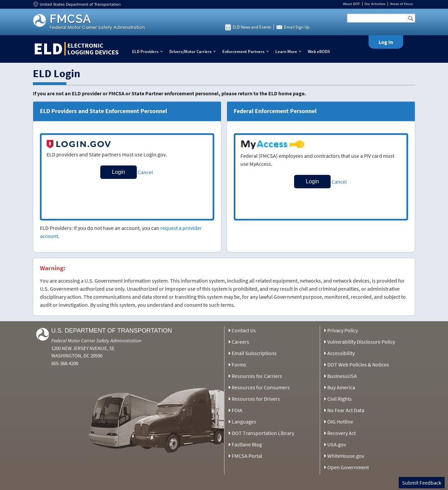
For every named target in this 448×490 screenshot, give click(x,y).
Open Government (348, 467)
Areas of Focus (401, 4)
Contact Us (244, 330)
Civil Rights (340, 399)
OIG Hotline (340, 422)
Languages (244, 422)
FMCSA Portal (247, 456)
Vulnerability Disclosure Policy (361, 342)
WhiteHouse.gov (346, 456)
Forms (239, 364)
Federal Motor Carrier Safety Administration (96, 340)
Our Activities (375, 4)
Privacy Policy (343, 330)
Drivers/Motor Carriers (194, 52)
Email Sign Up (297, 27)
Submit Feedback (422, 483)
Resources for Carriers (257, 376)
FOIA (237, 410)
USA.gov (337, 444)
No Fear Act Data (346, 410)
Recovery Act (342, 433)
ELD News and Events (252, 27)
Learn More (290, 52)
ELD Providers (149, 52)
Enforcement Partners (247, 52)
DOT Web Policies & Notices (358, 364)
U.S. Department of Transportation (112, 331)
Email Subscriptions (254, 353)
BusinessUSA (342, 376)
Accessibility (341, 353)
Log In (386, 42)
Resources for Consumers (261, 387)
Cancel (145, 172)
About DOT (351, 4)
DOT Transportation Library (263, 433)
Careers (240, 342)
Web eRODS (319, 52)
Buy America (341, 387)
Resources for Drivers (256, 399)
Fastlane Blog (247, 444)
